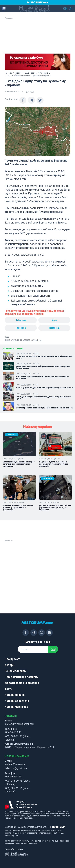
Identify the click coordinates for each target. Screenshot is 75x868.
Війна (7, 340)
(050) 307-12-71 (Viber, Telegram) (17, 738)
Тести (8, 689)
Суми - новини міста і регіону (37, 73)
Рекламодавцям (16, 671)
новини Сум (58, 827)
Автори (9, 665)
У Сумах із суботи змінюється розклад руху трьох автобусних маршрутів (53, 464)
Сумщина (37, 340)
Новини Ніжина (15, 695)
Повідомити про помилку (21, 677)
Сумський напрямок (21, 340)
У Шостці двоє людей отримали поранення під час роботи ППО (45, 388)
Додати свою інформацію (22, 683)
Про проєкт (12, 659)
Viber (54, 320)
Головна (8, 73)
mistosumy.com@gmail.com (19, 724)
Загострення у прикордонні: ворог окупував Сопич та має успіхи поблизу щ (19, 464)
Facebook (21, 328)
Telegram (21, 320)
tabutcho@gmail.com (16, 768)
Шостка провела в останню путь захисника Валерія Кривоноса (44, 408)
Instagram (54, 328)
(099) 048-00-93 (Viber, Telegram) (17, 782)
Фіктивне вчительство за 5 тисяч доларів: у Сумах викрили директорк (18, 508)
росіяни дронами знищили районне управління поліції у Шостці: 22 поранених (55, 508)
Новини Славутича (17, 701)
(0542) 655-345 (13, 732)
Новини (18, 73)
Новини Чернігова (16, 707)
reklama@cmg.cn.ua (15, 764)
